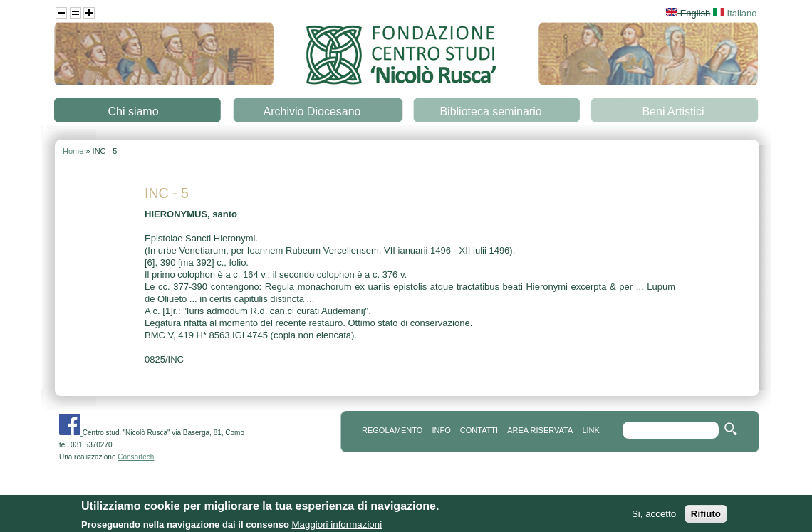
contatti (479, 430)
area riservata (540, 430)
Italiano (735, 13)
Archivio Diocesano (312, 111)
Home (73, 151)
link (590, 430)
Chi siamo (133, 111)
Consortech (136, 457)
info (441, 430)
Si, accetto (654, 518)
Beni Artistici (673, 111)
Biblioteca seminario (490, 111)
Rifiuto (706, 518)
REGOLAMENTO (392, 430)
